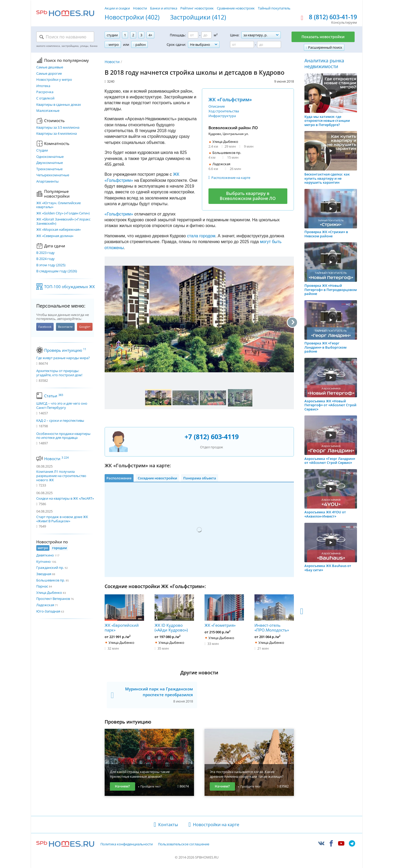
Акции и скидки (117, 8)
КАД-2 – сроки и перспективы (60, 421)
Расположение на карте (231, 178)
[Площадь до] (206, 35)
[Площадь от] (193, 35)
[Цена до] (269, 44)
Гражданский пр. (50, 568)
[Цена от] (242, 44)
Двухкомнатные (50, 163)
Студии (42, 150)
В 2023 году (45, 253)
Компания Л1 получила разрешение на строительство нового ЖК (61, 476)
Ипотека (43, 86)
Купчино (44, 561)
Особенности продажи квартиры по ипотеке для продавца (63, 436)
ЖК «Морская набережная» (58, 230)
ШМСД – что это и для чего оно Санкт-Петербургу (62, 406)
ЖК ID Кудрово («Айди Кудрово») (174, 613)
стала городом (201, 236)
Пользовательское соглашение (184, 844)
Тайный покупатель (274, 8)
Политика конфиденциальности (127, 844)
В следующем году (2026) (57, 271)
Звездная (44, 574)
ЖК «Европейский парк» (124, 613)
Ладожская (45, 605)
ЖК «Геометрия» (224, 611)
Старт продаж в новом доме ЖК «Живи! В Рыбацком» (62, 519)
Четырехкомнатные (53, 175)
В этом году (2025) (51, 265)
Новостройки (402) (132, 17)
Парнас (42, 586)
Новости (140, 8)
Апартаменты (47, 182)
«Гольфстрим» (119, 214)
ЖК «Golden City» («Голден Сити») (63, 213)
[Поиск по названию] (65, 37)
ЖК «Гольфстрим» (230, 99)
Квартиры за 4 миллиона (57, 134)
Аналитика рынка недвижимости (324, 64)
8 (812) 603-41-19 (333, 17)
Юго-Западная (48, 611)
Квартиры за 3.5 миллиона (58, 128)
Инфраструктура (222, 116)
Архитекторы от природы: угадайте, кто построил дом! (59, 373)
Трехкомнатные (49, 169)
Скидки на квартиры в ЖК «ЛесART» (65, 498)
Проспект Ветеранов (53, 599)
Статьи (54, 396)
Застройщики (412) (198, 17)
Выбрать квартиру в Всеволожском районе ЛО (248, 196)
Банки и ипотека (164, 8)
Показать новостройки (323, 37)
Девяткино (45, 555)
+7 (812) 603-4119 (212, 436)
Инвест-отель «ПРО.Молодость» (274, 613)
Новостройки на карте (216, 825)
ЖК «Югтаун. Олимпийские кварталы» (58, 205)
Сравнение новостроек (236, 8)
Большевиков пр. (51, 580)
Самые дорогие (49, 74)
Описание (217, 106)
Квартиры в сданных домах (59, 105)
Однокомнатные (50, 157)
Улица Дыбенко (49, 593)
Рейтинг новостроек (197, 8)
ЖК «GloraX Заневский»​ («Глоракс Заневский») (63, 221)
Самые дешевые (50, 67)
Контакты (168, 825)
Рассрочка (45, 92)
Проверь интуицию (65, 350)
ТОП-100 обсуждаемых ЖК (70, 287)
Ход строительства (224, 111)
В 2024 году (45, 259)
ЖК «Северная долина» (55, 236)
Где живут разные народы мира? (63, 358)
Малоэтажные (48, 111)
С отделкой (45, 98)
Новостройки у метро (54, 80)
